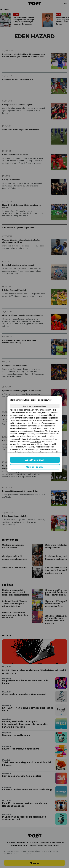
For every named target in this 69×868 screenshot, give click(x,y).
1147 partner (36, 442)
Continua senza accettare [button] (35, 406)
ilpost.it (47, 444)
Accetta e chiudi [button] (35, 460)
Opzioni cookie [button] (35, 467)
